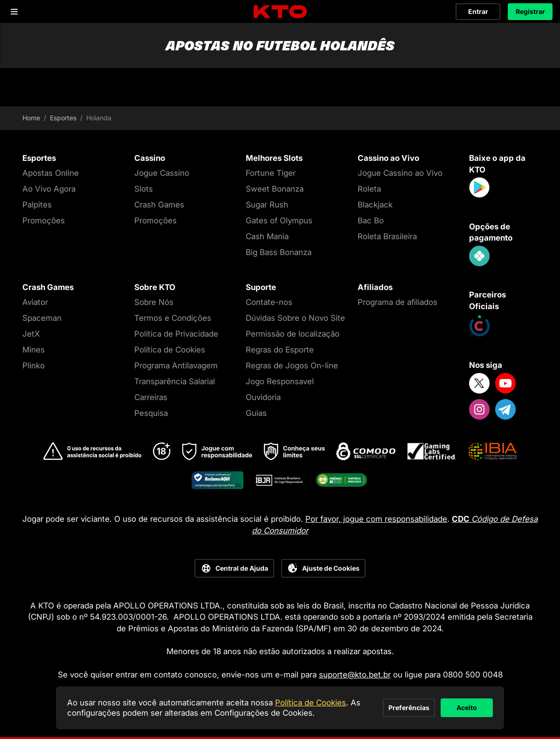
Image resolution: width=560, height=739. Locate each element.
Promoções (44, 221)
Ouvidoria (263, 397)
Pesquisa (151, 413)
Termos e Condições (173, 318)
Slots (144, 189)
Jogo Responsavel (280, 381)
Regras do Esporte (280, 350)
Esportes (63, 118)
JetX (31, 334)
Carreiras (151, 397)
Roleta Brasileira (387, 236)
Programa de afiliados (398, 302)
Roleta (369, 189)
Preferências (347, 702)
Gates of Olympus (279, 221)
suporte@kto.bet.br (355, 675)
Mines (34, 350)
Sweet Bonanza (275, 189)
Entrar (478, 11)
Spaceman (42, 318)
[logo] (280, 12)
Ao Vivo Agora (49, 189)
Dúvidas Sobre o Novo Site (295, 318)
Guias (256, 413)
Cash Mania (267, 236)
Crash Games (159, 205)
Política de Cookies (170, 350)
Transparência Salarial (175, 381)
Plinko (34, 366)
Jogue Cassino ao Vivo (400, 173)
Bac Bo (371, 221)
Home (31, 118)
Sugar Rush (267, 205)
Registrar (530, 11)
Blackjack (375, 205)
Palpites (37, 205)
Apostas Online (51, 173)
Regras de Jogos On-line (292, 366)
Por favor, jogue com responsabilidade (376, 519)
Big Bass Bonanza (279, 252)
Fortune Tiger (271, 173)
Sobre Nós (154, 302)
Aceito (446, 702)
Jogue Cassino (162, 173)
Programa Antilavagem (176, 366)
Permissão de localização (293, 334)
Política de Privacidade (176, 334)
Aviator (35, 302)
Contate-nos (269, 302)
